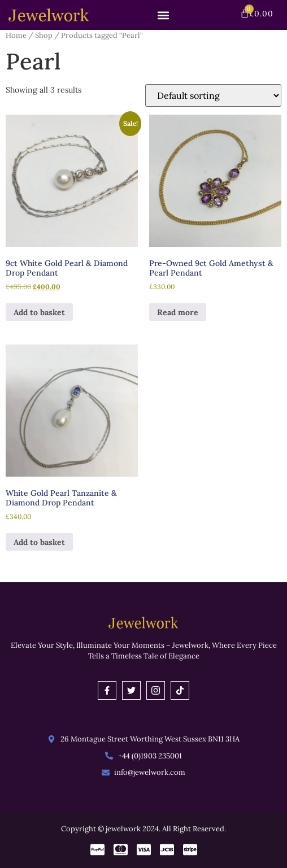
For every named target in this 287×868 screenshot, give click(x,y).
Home (16, 35)
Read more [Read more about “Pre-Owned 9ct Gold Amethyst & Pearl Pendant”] (178, 312)
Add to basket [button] (39, 312)
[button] (163, 15)
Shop (44, 35)
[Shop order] (213, 95)
